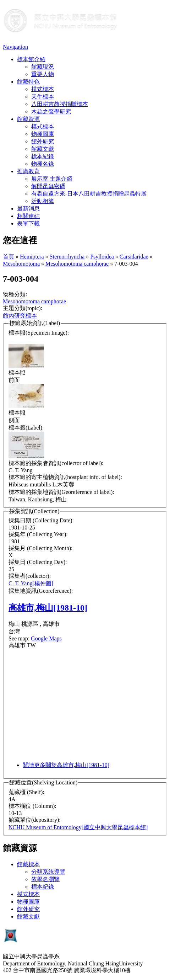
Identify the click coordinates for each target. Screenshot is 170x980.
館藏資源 (28, 119)
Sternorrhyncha (67, 257)
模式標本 (43, 89)
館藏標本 (28, 864)
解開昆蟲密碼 (48, 186)
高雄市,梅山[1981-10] (48, 608)
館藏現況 (43, 67)
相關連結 (28, 216)
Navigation (15, 47)
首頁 (9, 257)
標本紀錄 (43, 156)
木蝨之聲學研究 (51, 111)
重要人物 (43, 74)
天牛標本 (43, 97)
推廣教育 (28, 171)
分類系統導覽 (48, 872)
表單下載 (28, 223)
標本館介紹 (31, 59)
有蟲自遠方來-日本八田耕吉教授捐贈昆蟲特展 (89, 194)
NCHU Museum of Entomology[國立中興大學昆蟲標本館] (78, 827)
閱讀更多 (66, 765)
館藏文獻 (43, 149)
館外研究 (43, 141)
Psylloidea (102, 257)
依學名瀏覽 (45, 879)
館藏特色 (28, 82)
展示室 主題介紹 (52, 179)
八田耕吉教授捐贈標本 (60, 104)
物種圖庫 (43, 134)
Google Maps (46, 638)
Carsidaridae (134, 257)
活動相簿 (43, 201)
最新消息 (28, 209)
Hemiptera (32, 257)
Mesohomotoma (21, 264)
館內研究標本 (20, 316)
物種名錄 (43, 164)
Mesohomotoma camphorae (77, 264)
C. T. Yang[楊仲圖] (31, 583)
